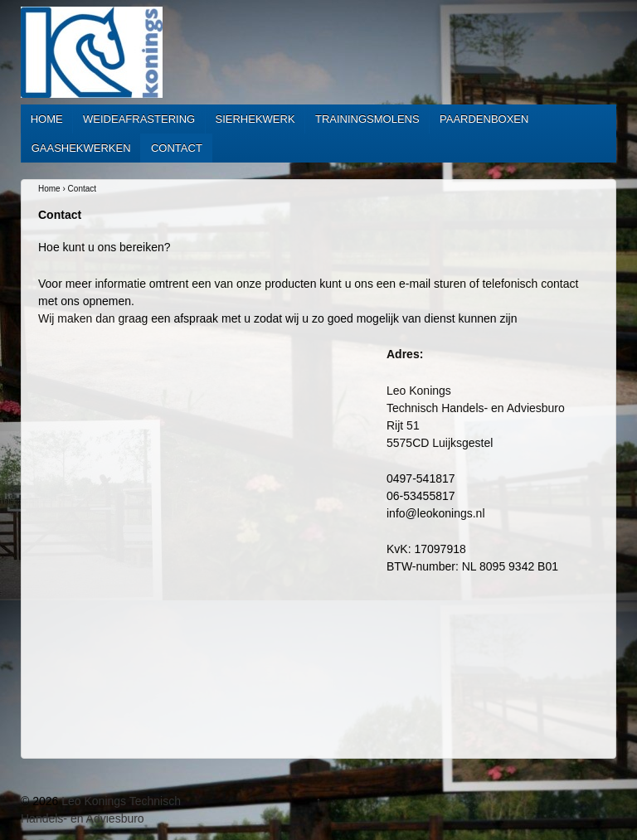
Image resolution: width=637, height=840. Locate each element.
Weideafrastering (139, 119)
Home (47, 119)
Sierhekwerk (255, 119)
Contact (177, 148)
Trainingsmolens (367, 119)
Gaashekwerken (81, 148)
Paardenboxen (484, 119)
